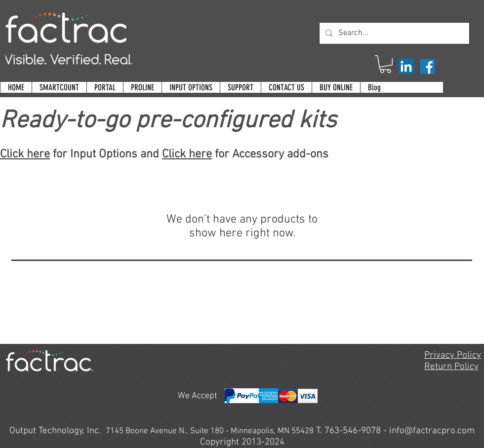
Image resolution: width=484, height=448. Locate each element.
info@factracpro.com (432, 431)
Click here (25, 154)
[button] (385, 64)
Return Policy (451, 367)
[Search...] (393, 33)
